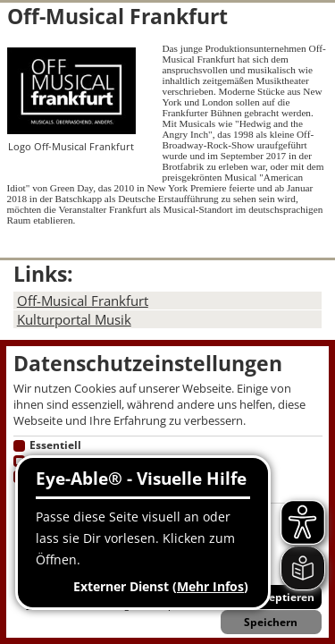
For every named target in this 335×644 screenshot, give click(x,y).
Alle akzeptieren (271, 597)
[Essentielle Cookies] (20, 446)
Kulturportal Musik (74, 319)
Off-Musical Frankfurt (83, 301)
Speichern (271, 622)
